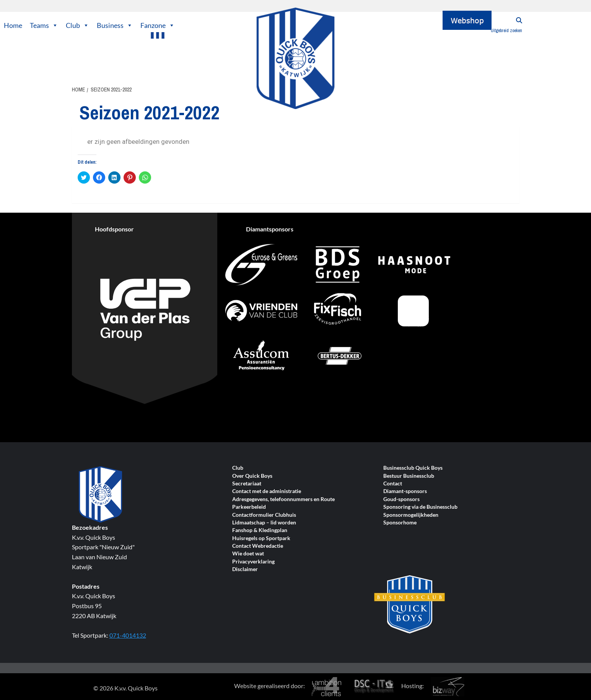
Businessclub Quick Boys (413, 468)
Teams (44, 25)
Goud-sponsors (401, 499)
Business (115, 25)
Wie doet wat (248, 554)
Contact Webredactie (258, 546)
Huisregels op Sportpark (261, 538)
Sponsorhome (400, 523)
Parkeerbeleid (249, 507)
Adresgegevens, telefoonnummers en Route (283, 499)
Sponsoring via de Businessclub (420, 507)
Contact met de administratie (267, 491)
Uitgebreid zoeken (506, 31)
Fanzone (158, 25)
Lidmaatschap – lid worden (264, 523)
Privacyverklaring (253, 562)
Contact (393, 484)
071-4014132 (128, 635)
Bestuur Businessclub (409, 476)
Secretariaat (247, 484)
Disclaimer (245, 569)
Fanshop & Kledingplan (260, 530)
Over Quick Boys (252, 476)
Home (13, 25)
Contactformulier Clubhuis (264, 515)
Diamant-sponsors (405, 491)
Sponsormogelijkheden (411, 515)
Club (77, 25)
